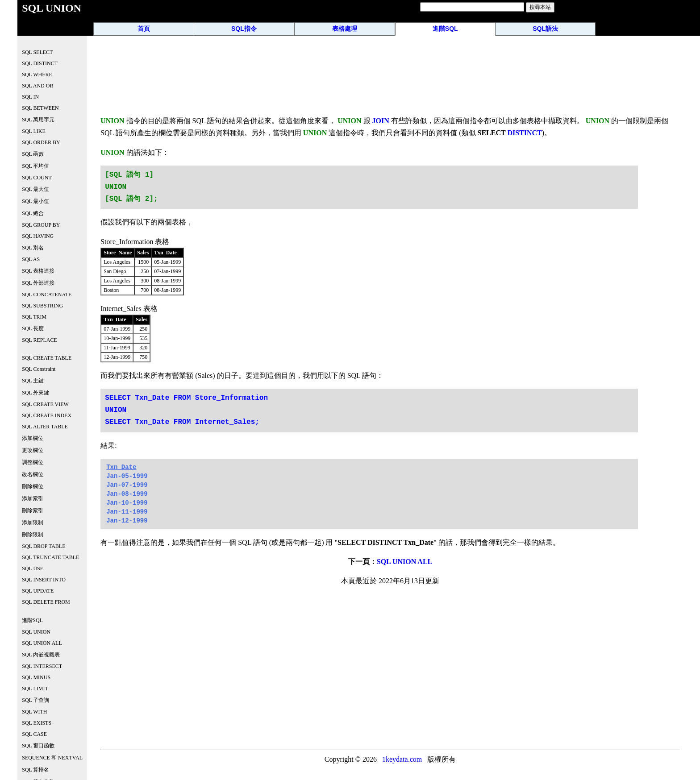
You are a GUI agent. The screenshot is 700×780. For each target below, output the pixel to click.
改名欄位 (33, 474)
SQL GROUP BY (41, 225)
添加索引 (33, 498)
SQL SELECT (37, 52)
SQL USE (33, 568)
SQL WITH (34, 712)
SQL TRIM (34, 317)
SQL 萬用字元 (38, 120)
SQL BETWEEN (40, 108)
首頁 (144, 29)
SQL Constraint (39, 369)
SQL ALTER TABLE (45, 427)
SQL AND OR (37, 86)
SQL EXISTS (37, 723)
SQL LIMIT (35, 689)
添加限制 (33, 523)
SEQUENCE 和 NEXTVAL (52, 758)
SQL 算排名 (35, 770)
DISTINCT (524, 133)
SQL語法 (545, 29)
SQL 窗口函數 (38, 746)
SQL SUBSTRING (42, 306)
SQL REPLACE (40, 340)
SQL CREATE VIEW (45, 404)
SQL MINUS (36, 677)
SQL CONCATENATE (47, 295)
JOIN (381, 121)
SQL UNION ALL (404, 562)
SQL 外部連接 (38, 283)
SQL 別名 (33, 248)
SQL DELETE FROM (46, 602)
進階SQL (445, 29)
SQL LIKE (34, 131)
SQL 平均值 (35, 166)
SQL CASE (34, 734)
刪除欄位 (33, 486)
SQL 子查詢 (35, 700)
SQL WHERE (37, 75)
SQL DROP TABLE (44, 546)
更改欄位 (33, 450)
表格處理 (345, 29)
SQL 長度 (33, 328)
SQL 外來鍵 (35, 393)
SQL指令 (244, 29)
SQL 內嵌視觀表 (41, 655)
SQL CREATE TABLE (47, 358)
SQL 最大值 (35, 189)
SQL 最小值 (35, 201)
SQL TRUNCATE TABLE (50, 557)
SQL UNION (36, 632)
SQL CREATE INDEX (47, 415)
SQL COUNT (37, 178)
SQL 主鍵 (33, 381)
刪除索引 (33, 510)
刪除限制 (33, 535)
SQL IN (30, 97)
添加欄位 (33, 438)
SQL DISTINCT (40, 63)
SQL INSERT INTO (44, 580)
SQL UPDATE (38, 591)
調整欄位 (33, 462)
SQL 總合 (33, 213)
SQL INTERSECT (42, 666)
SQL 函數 (33, 154)
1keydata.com (402, 759)
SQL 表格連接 (38, 271)
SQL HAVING (38, 236)
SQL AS (31, 259)
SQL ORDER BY (41, 142)
